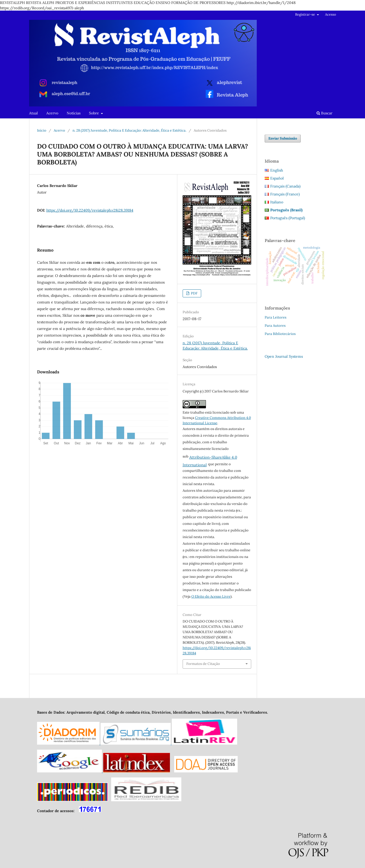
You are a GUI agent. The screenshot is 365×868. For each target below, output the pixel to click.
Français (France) (285, 194)
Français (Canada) (285, 186)
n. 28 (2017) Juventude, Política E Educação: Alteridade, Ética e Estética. (129, 130)
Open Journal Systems (284, 356)
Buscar (325, 113)
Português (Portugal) (288, 218)
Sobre (94, 113)
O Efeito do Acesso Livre (211, 596)
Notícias (74, 113)
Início (42, 130)
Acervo (52, 113)
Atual (33, 113)
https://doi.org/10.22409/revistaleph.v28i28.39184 (90, 210)
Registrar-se (305, 14)
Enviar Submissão (283, 138)
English (277, 170)
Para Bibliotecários (280, 334)
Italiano (277, 202)
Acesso (331, 14)
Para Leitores (276, 317)
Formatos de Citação (203, 664)
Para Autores (275, 326)
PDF (194, 293)
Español (277, 178)
